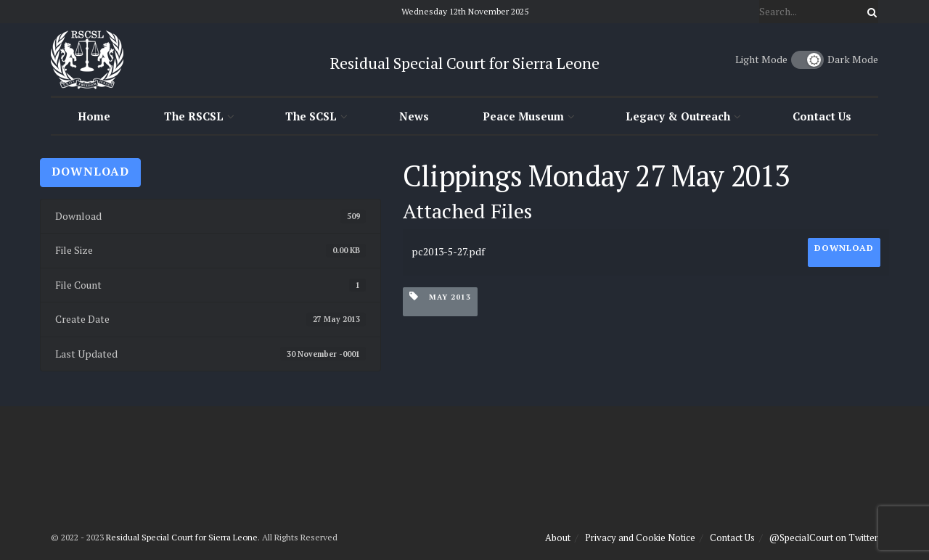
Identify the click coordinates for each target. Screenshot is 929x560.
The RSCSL (194, 116)
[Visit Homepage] (87, 59)
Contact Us (822, 116)
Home (94, 116)
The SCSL (311, 116)
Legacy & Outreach (678, 116)
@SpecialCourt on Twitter (824, 538)
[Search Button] (869, 12)
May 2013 (440, 296)
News (414, 116)
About (558, 538)
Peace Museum (523, 116)
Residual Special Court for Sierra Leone (182, 537)
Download (90, 171)
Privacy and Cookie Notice (640, 538)
